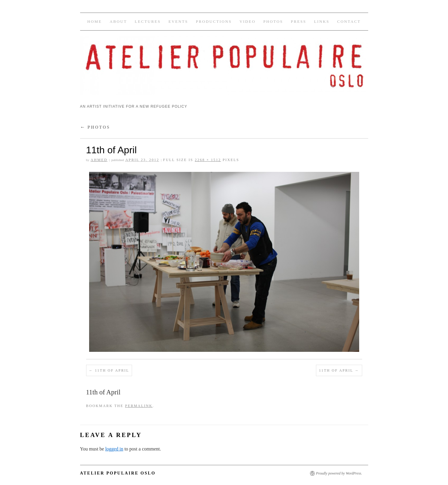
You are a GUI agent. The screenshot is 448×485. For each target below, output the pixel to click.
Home (95, 21)
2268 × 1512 (208, 160)
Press (298, 21)
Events (178, 21)
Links (322, 21)
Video (247, 21)
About (118, 21)
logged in (114, 449)
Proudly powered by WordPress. (339, 473)
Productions (214, 21)
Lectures (148, 21)
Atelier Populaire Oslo (118, 473)
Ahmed (99, 160)
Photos (273, 21)
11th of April (112, 370)
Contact (349, 21)
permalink (139, 406)
